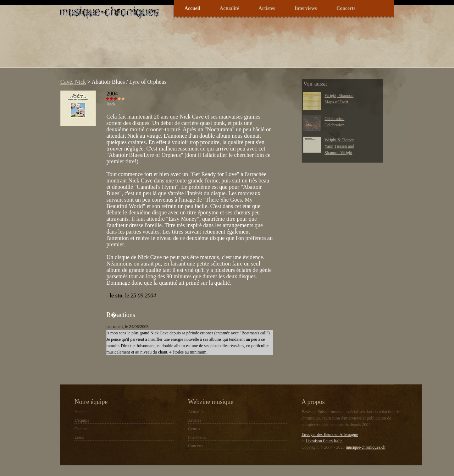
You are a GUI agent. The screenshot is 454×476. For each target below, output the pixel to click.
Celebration (334, 119)
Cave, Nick (73, 82)
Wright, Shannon (339, 95)
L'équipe (82, 420)
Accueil (192, 8)
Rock (111, 104)
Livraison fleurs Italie (324, 441)
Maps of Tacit (336, 102)
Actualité (229, 8)
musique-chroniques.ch (366, 447)
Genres (194, 429)
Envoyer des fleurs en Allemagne (330, 434)
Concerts (346, 8)
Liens (79, 437)
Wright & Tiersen (339, 140)
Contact (81, 429)
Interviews (306, 8)
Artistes (267, 8)
